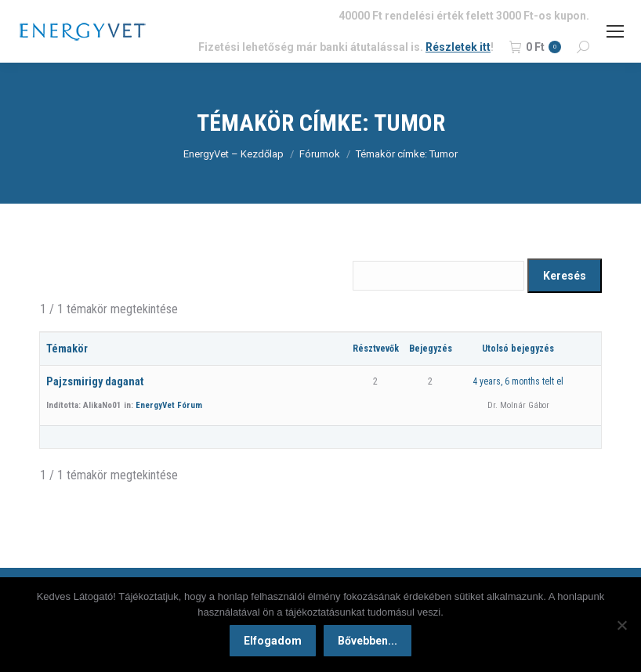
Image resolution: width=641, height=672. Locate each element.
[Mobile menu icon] (615, 31)
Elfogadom (273, 641)
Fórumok (320, 154)
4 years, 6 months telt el (518, 381)
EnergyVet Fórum (169, 405)
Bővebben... (368, 641)
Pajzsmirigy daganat (95, 382)
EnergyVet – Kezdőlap (234, 154)
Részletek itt (458, 47)
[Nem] (621, 625)
